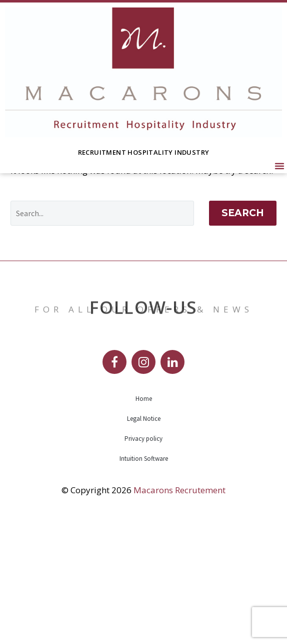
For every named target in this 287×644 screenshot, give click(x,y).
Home (144, 516)
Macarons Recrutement (179, 608)
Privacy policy (143, 556)
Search (243, 331)
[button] (279, 166)
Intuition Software (144, 576)
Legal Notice (144, 536)
